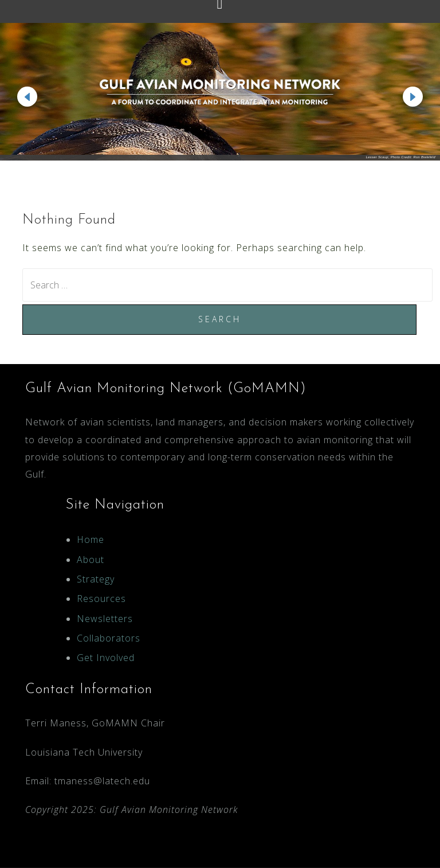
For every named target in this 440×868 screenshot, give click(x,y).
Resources (101, 599)
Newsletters (105, 619)
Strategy (96, 579)
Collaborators (109, 638)
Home (91, 539)
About (91, 560)
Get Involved (106, 658)
